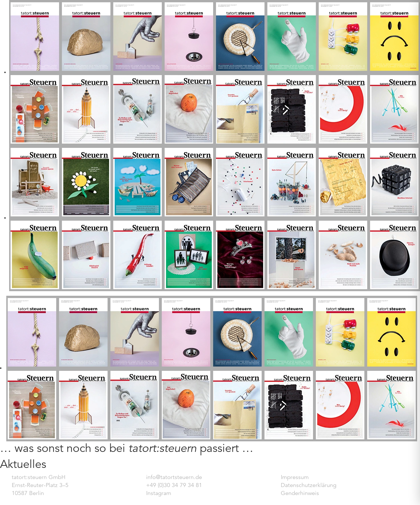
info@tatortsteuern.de (174, 477)
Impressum (295, 477)
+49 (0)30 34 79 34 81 (174, 485)
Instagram (159, 493)
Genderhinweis (300, 493)
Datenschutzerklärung (309, 485)
